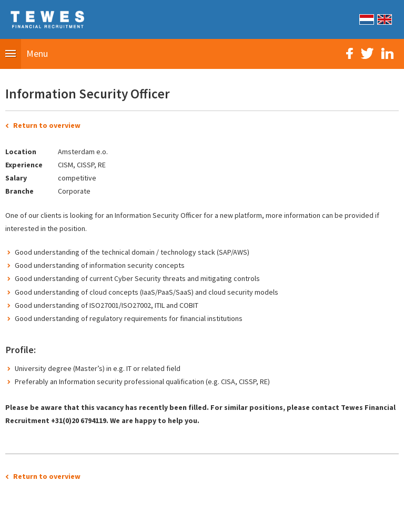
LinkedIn (387, 53)
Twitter (367, 53)
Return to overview (47, 125)
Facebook (350, 53)
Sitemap (143, 518)
